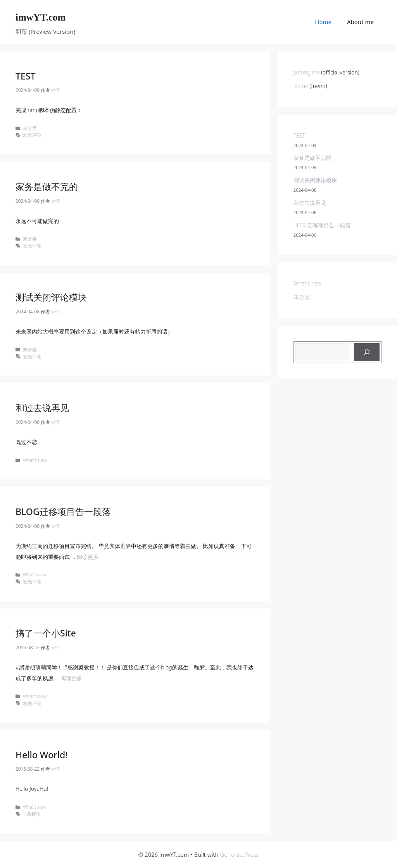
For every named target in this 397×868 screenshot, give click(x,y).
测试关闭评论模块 (51, 297)
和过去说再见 (42, 408)
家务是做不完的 (47, 187)
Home (323, 22)
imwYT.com (41, 17)
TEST (25, 76)
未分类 (30, 128)
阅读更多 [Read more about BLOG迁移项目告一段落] (88, 557)
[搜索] (367, 352)
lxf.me (302, 86)
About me (360, 22)
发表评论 (32, 135)
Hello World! (42, 755)
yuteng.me (307, 72)
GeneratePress (239, 854)
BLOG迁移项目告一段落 (63, 512)
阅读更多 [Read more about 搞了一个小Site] (71, 678)
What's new (35, 460)
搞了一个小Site (46, 633)
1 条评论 (32, 814)
